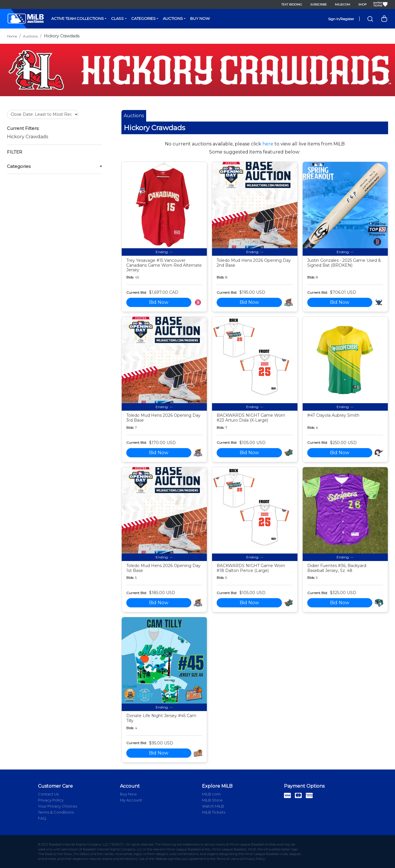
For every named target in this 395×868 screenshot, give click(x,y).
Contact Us (48, 794)
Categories (143, 18)
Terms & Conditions (56, 812)
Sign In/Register (341, 19)
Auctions (173, 18)
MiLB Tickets (214, 812)
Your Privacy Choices (58, 806)
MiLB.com (342, 4)
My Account (131, 800)
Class (117, 18)
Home (12, 36)
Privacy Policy (51, 800)
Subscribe (318, 4)
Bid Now (159, 302)
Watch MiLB (213, 806)
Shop (362, 4)
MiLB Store (212, 800)
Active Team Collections (78, 18)
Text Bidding (292, 4)
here (268, 144)
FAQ (42, 818)
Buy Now (200, 18)
